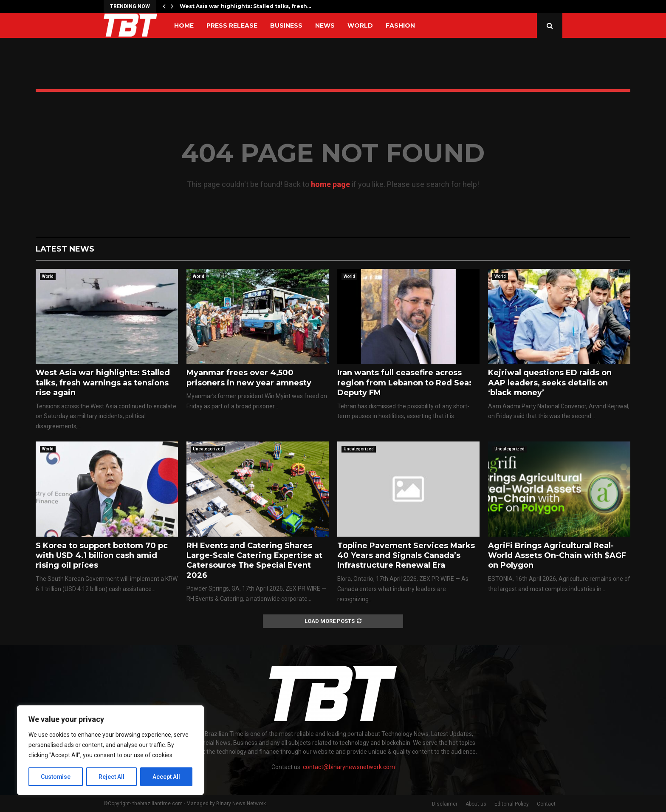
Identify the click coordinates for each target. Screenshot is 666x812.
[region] (110, 750)
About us (476, 804)
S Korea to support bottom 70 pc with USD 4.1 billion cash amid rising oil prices (102, 556)
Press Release (232, 25)
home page (330, 184)
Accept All (166, 777)
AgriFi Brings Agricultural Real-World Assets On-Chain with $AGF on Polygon (557, 556)
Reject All (112, 777)
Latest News (65, 249)
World (360, 25)
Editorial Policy (512, 804)
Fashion (400, 25)
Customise (56, 777)
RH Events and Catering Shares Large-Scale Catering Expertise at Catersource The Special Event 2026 (254, 560)
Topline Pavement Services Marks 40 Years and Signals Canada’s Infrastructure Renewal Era (406, 556)
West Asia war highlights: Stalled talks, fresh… (245, 6)
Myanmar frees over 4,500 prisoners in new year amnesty (249, 378)
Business (286, 25)
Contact (546, 804)
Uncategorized (208, 449)
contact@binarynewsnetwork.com (349, 767)
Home (184, 25)
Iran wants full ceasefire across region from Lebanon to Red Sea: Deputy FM (404, 383)
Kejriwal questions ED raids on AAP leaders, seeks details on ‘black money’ (550, 383)
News (325, 25)
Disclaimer (445, 804)
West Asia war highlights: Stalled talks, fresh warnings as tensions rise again (103, 383)
